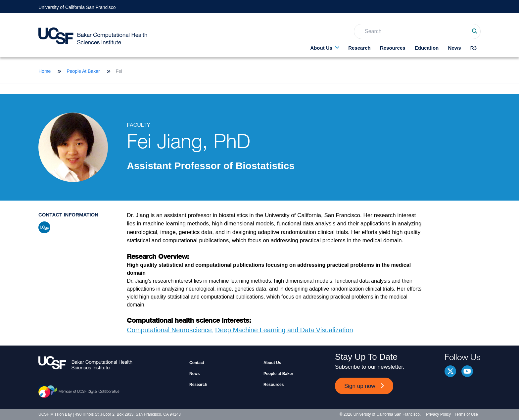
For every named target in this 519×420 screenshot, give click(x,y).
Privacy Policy (438, 414)
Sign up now (360, 386)
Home (45, 71)
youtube (467, 371)
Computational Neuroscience (169, 330)
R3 (473, 48)
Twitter (450, 371)
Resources (393, 48)
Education (427, 48)
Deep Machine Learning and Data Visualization (284, 330)
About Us (321, 48)
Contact (197, 363)
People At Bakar (83, 71)
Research (359, 48)
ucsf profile (44, 227)
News (454, 48)
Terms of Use (466, 414)
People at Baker (278, 374)
